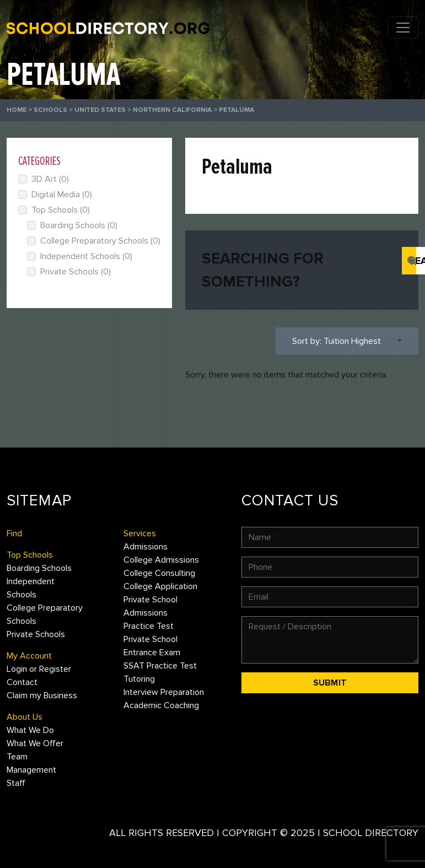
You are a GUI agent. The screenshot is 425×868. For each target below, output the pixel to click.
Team (17, 757)
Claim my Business (42, 696)
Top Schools (61, 210)
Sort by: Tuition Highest (337, 341)
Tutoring (139, 679)
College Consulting (159, 573)
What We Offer (35, 743)
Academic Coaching (161, 705)
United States (100, 110)
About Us (25, 717)
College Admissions (161, 560)
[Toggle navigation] (403, 28)
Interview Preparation (164, 692)
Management (31, 770)
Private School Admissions (150, 606)
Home (17, 110)
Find (14, 533)
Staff (16, 783)
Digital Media (62, 195)
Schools (50, 110)
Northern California (172, 110)
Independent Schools (86, 256)
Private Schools (76, 272)
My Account (29, 656)
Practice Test (149, 626)
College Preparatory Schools (100, 241)
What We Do (30, 730)
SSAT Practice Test (160, 666)
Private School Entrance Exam (152, 646)
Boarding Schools (79, 225)
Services (140, 533)
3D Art (50, 179)
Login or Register (39, 669)
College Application (160, 586)
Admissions (146, 547)
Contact (22, 682)
